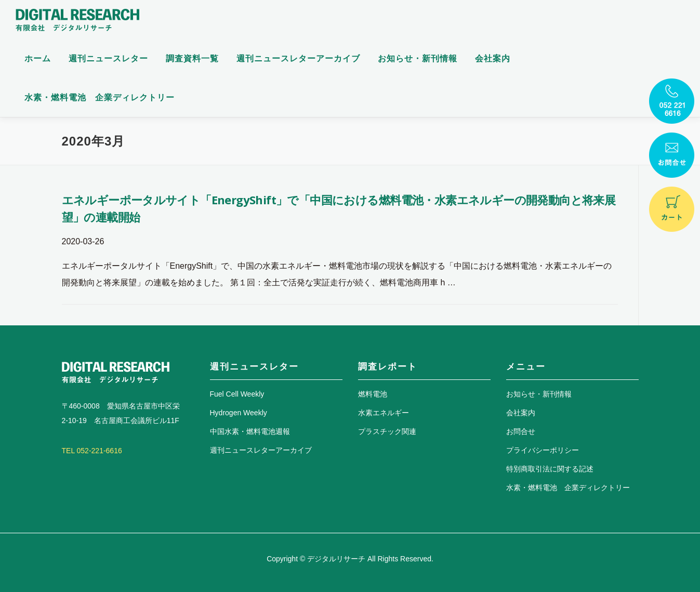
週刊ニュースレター (108, 58)
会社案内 (493, 58)
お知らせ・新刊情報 (418, 58)
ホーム (38, 58)
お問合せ (521, 431)
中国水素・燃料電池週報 (250, 431)
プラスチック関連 (387, 431)
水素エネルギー (384, 413)
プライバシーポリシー (543, 450)
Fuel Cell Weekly (237, 394)
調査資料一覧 (192, 58)
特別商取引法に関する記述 (550, 469)
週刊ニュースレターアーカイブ (298, 58)
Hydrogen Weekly (239, 413)
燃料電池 (373, 394)
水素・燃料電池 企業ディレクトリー (100, 97)
